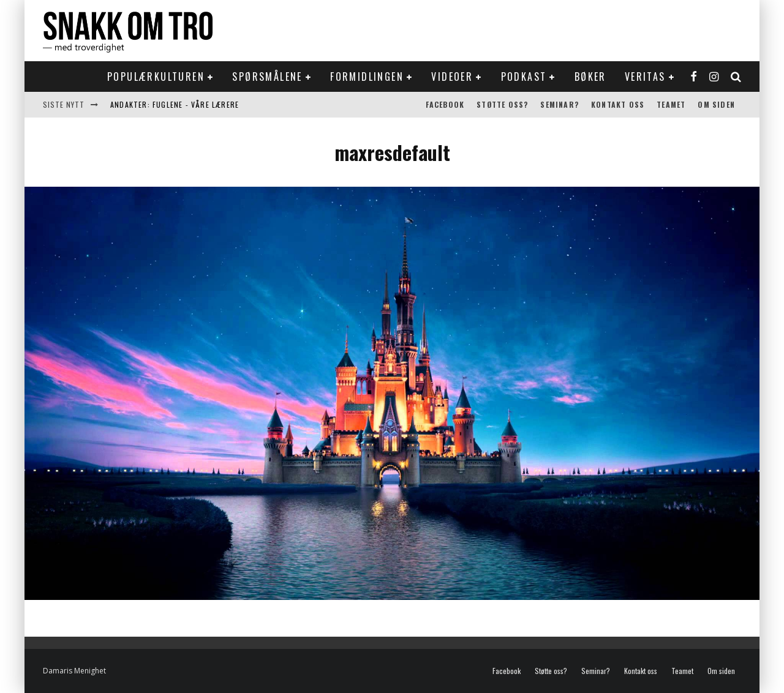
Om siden (716, 104)
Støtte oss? (502, 104)
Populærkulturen (156, 77)
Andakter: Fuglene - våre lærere (175, 104)
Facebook (445, 104)
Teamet (671, 104)
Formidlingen (367, 77)
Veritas (645, 77)
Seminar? (560, 104)
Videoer (452, 77)
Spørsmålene (267, 77)
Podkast (524, 77)
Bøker (590, 77)
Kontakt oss (618, 104)
